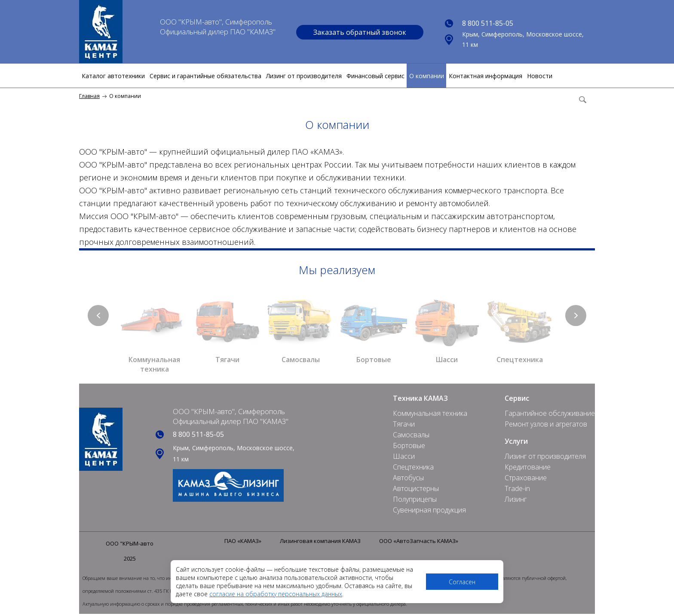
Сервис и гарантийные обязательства (205, 76)
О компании (427, 76)
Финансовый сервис (375, 76)
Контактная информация (486, 76)
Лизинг (516, 499)
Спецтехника (413, 467)
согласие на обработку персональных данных (276, 594)
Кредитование (528, 467)
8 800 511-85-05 (488, 23)
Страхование (526, 478)
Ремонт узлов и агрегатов (546, 424)
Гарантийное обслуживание (550, 413)
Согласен (462, 582)
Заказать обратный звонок (360, 32)
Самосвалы (411, 435)
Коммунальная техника (430, 413)
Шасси (404, 456)
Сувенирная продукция (429, 510)
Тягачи (404, 424)
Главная (89, 96)
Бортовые (409, 445)
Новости (540, 76)
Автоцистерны (416, 488)
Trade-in (517, 488)
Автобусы (408, 478)
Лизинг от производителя (304, 76)
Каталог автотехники (113, 76)
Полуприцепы (415, 499)
